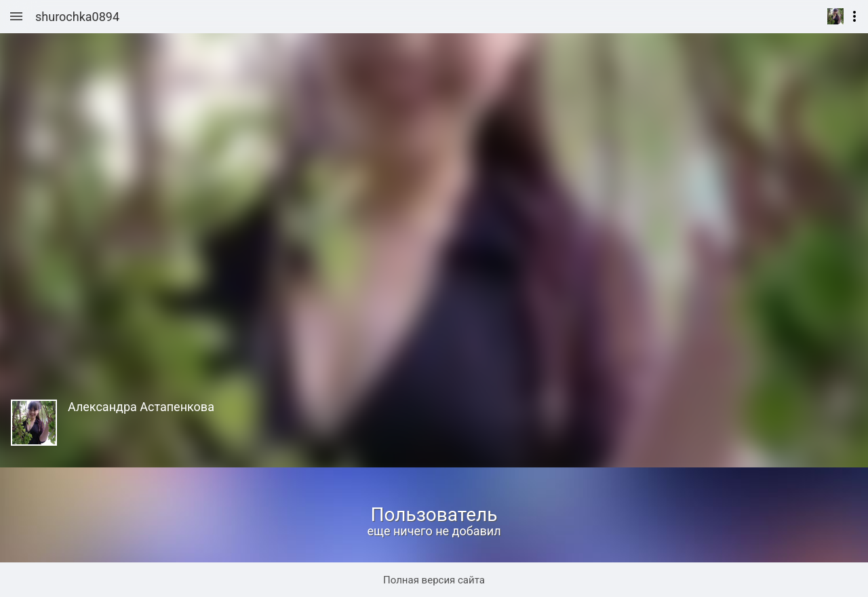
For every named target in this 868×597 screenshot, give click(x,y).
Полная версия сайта (434, 580)
